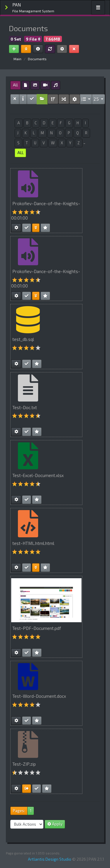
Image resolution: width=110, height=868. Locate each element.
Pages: (19, 811)
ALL (20, 153)
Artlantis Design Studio (50, 859)
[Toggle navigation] (98, 7)
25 (97, 99)
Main (17, 59)
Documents (37, 59)
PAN (33, 8)
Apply (55, 824)
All (15, 85)
